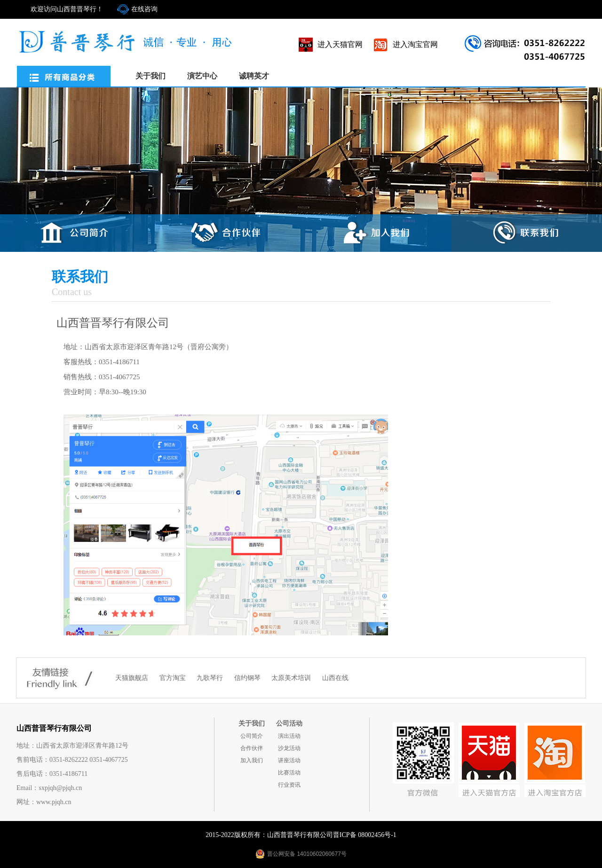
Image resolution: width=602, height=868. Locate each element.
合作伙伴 (252, 748)
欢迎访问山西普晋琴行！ (67, 9)
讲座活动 (289, 760)
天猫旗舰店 (133, 678)
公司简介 (252, 736)
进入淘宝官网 (415, 44)
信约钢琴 (248, 678)
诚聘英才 (254, 76)
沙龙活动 (289, 748)
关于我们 (150, 76)
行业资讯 (289, 785)
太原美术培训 (292, 678)
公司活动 (289, 723)
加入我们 (252, 760)
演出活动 (289, 736)
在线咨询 (144, 9)
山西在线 (335, 678)
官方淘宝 (174, 678)
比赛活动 (289, 773)
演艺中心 (202, 76)
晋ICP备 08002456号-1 (365, 835)
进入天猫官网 (340, 44)
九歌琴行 (211, 678)
